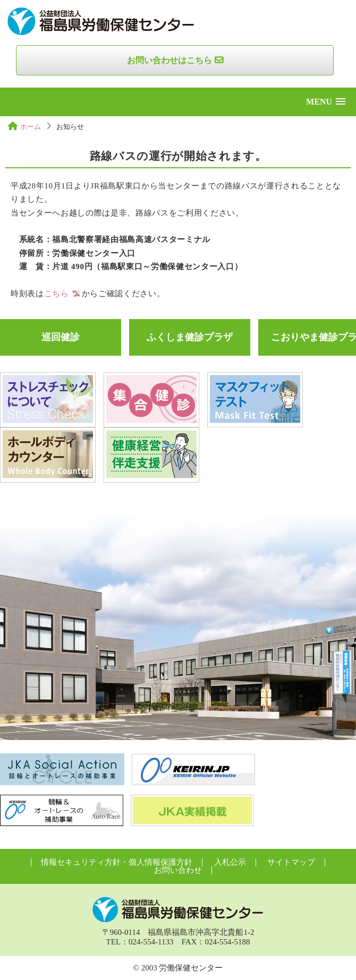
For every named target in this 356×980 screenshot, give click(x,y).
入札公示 (230, 862)
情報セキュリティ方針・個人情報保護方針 (117, 862)
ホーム (31, 127)
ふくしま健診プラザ (190, 337)
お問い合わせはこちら (169, 60)
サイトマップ (291, 862)
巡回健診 (61, 337)
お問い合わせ (178, 870)
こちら (57, 294)
